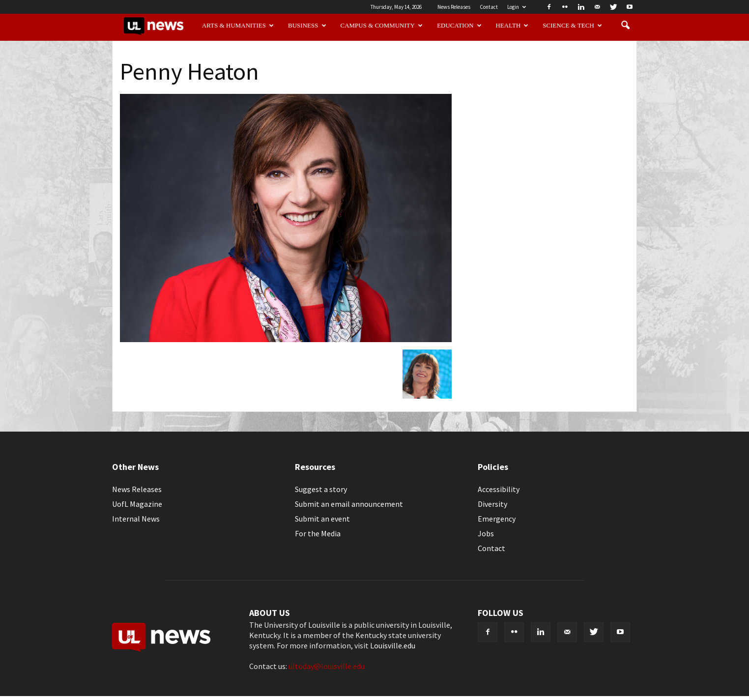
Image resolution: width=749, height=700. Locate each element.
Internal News (136, 519)
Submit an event (322, 519)
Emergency (497, 519)
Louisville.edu (393, 645)
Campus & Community (382, 26)
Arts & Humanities (238, 26)
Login (517, 7)
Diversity (492, 504)
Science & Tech (572, 26)
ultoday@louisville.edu (327, 666)
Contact (489, 7)
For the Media (318, 533)
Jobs (486, 533)
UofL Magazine (137, 504)
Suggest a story (321, 489)
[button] (625, 26)
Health (512, 26)
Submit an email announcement (349, 504)
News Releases (454, 7)
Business (307, 26)
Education (459, 26)
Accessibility (499, 489)
